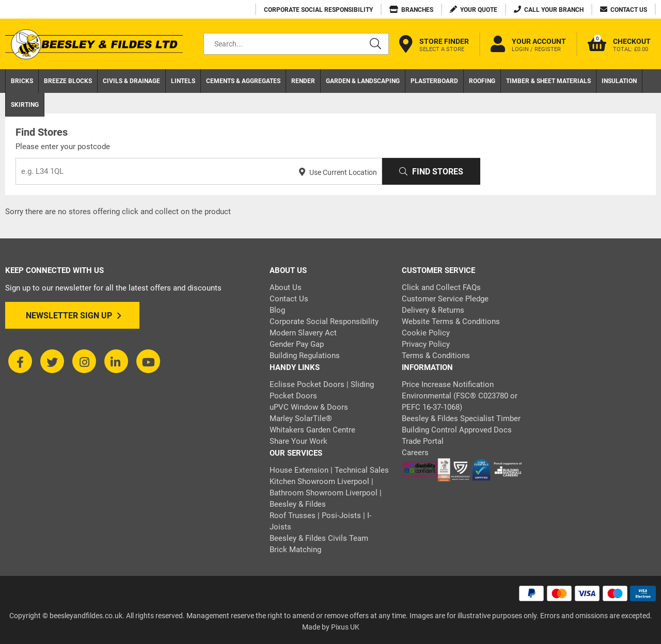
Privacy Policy (426, 344)
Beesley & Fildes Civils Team (319, 538)
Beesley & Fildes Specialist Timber (461, 418)
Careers (415, 453)
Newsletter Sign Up (74, 316)
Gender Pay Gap (297, 344)
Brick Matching (295, 550)
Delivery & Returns (433, 310)
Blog (277, 310)
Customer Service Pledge (445, 299)
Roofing (482, 81)
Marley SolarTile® (301, 418)
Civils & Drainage (131, 81)
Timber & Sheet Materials (548, 81)
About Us (286, 287)
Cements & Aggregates (243, 81)
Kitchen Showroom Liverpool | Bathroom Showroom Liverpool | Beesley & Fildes (326, 493)
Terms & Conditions (436, 356)
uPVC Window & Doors (309, 407)
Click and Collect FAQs (441, 287)
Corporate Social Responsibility (324, 321)
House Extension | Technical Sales (329, 470)
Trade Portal (423, 441)
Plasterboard (434, 81)
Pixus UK (345, 627)
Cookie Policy (426, 333)
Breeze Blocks (68, 81)
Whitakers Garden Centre (312, 430)
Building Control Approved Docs (457, 430)
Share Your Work (298, 441)
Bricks (22, 81)
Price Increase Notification (448, 384)
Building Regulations (305, 356)
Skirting (25, 105)
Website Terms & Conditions (451, 321)
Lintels (183, 81)
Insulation (619, 81)
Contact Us (289, 299)
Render (303, 81)
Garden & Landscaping (363, 81)
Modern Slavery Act (303, 333)
